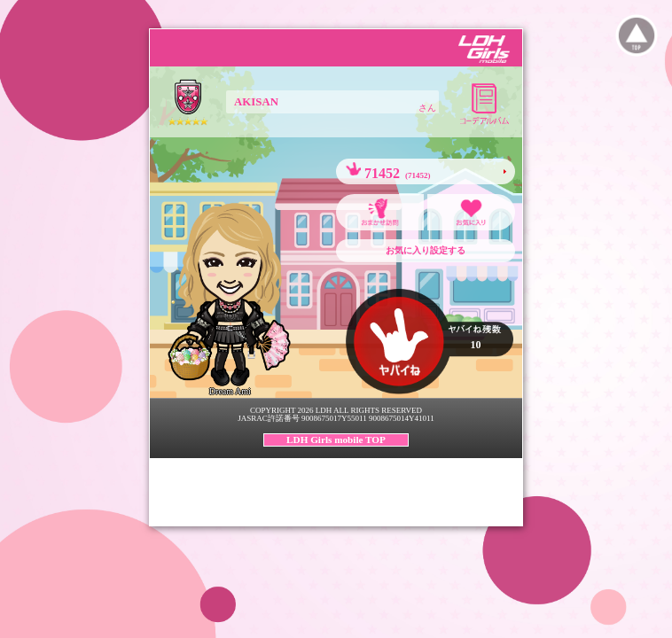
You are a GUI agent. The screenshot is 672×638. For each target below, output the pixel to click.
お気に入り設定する (426, 250)
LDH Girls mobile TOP (336, 440)
